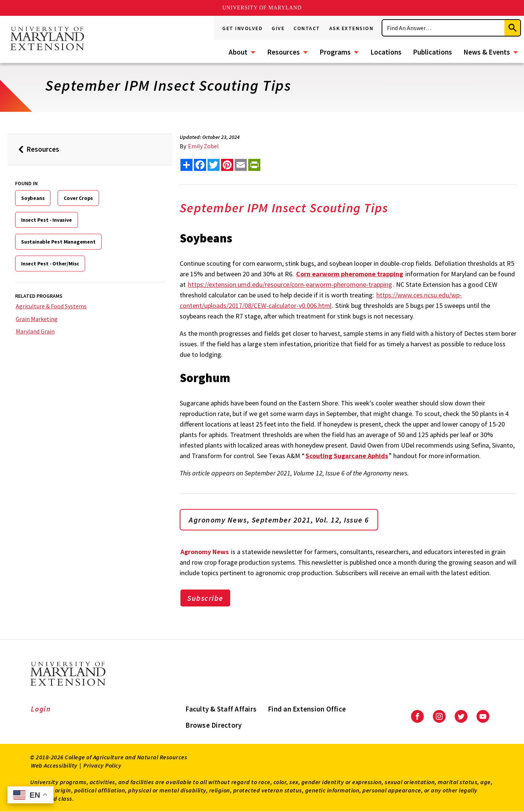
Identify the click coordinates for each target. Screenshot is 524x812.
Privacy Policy (102, 765)
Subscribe (205, 598)
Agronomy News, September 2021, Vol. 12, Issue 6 (279, 520)
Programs (335, 52)
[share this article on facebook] (200, 165)
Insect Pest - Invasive (47, 220)
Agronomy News (205, 552)
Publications (432, 52)
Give (278, 28)
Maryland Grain (35, 331)
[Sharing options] (186, 165)
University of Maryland (262, 8)
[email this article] (241, 165)
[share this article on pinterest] (227, 165)
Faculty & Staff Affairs (221, 709)
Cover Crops (78, 198)
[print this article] (254, 165)
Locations (386, 52)
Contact (307, 28)
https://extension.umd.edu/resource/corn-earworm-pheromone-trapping (290, 284)
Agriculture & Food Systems (51, 306)
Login (41, 709)
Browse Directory (213, 725)
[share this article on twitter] (214, 165)
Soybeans (33, 198)
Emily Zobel (203, 146)
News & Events (487, 52)
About (238, 52)
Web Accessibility (54, 765)
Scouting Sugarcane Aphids (347, 456)
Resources (283, 52)
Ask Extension (351, 28)
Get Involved (242, 28)
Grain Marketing (37, 319)
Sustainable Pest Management (58, 242)
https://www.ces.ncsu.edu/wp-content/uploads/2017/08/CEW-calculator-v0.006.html (321, 300)
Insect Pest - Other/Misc (50, 264)
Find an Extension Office (307, 709)
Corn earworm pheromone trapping (350, 274)
